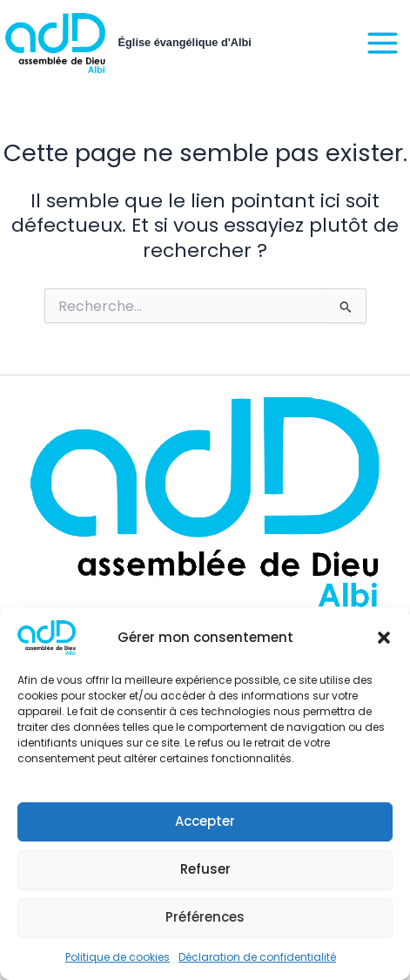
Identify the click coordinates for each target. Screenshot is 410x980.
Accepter (205, 821)
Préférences (205, 917)
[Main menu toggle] (383, 43)
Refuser (205, 869)
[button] (384, 638)
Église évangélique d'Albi (185, 42)
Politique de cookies (118, 957)
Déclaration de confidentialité (257, 957)
